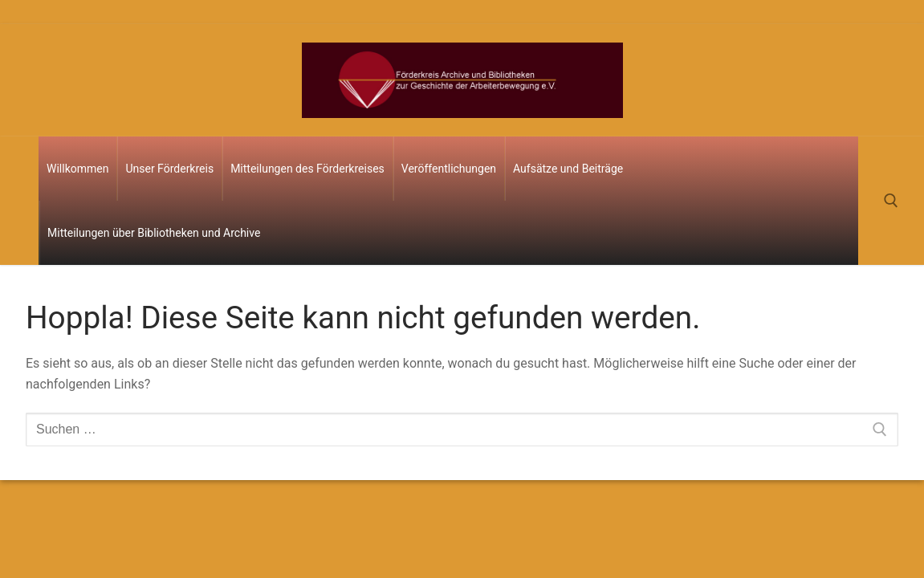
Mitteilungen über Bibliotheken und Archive (154, 233)
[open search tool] (891, 201)
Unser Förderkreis (169, 169)
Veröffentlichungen (449, 169)
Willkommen (77, 169)
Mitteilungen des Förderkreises (307, 169)
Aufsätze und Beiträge (568, 169)
